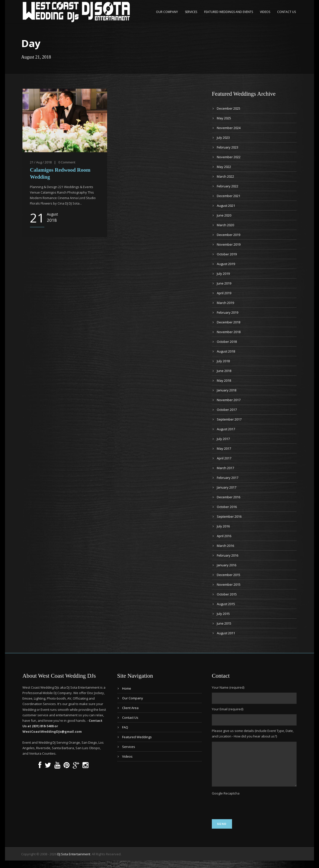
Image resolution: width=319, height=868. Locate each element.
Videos (265, 12)
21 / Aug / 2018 (41, 162)
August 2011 (226, 633)
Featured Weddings (137, 737)
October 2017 (227, 410)
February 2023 (228, 147)
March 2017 (225, 468)
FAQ (125, 727)
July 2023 (223, 138)
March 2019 (225, 303)
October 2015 (227, 594)
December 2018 (229, 322)
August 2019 (226, 264)
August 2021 (226, 206)
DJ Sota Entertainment (74, 862)
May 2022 (224, 167)
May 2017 (224, 448)
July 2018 (223, 361)
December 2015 (229, 575)
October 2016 (227, 507)
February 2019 (228, 312)
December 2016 (229, 497)
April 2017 (224, 458)
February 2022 (228, 186)
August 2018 (226, 351)
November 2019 (229, 244)
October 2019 (227, 254)
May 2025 (224, 118)
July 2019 (223, 274)
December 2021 (229, 196)
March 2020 (225, 225)
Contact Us (286, 12)
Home (127, 688)
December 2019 (229, 235)
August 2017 (226, 429)
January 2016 (227, 565)
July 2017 (223, 439)
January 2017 (227, 487)
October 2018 (227, 342)
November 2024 (229, 128)
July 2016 (223, 526)
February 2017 (228, 478)
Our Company (167, 12)
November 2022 (229, 157)
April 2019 (224, 293)
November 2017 (229, 400)
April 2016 (224, 536)
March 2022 (225, 176)
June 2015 (224, 623)
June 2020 (224, 215)
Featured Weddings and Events (229, 12)
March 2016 (225, 546)
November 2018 (229, 332)
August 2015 (226, 604)
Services (191, 12)
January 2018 (227, 390)
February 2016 (228, 555)
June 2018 (224, 371)
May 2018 (224, 380)
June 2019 (224, 283)
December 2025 (229, 108)
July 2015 (223, 614)
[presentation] (250, 814)
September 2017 (229, 419)
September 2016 (229, 516)
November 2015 (229, 584)
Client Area (130, 708)
